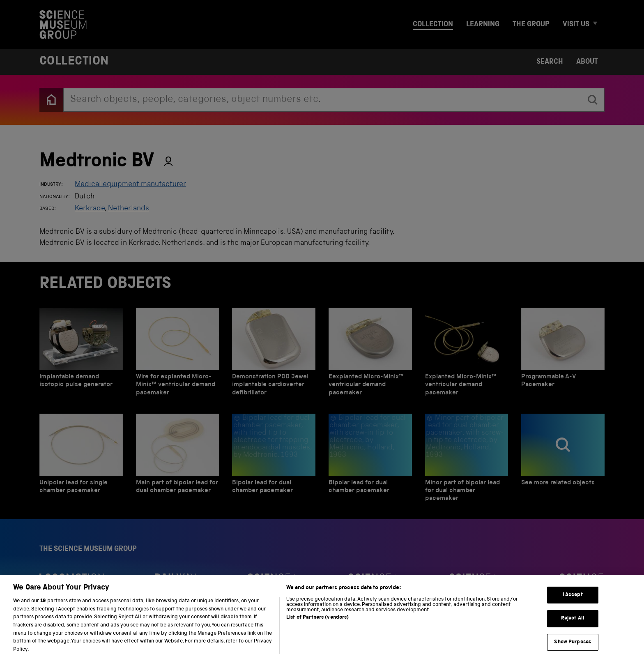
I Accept (573, 601)
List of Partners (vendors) (317, 625)
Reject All (573, 625)
